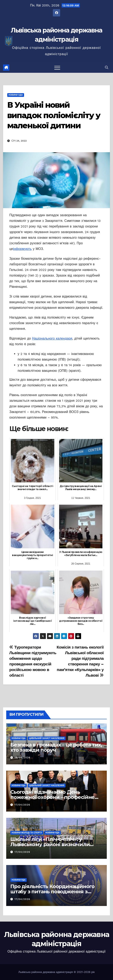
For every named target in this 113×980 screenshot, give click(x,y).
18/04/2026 (22, 758)
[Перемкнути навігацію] (57, 68)
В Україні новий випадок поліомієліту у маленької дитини (54, 115)
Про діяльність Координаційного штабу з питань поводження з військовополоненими (52, 892)
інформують (22, 249)
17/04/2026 (22, 805)
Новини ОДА (16, 95)
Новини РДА (19, 738)
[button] (107, 67)
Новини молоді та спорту (27, 833)
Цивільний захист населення (47, 738)
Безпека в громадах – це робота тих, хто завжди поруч (56, 747)
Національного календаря (52, 338)
